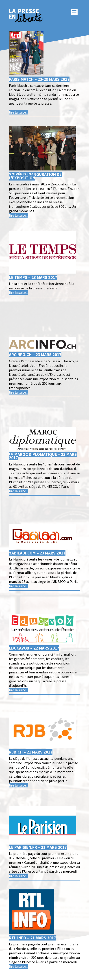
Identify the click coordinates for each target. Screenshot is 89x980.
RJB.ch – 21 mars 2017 (31, 752)
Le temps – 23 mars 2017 (33, 277)
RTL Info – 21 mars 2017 (33, 938)
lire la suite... (18, 112)
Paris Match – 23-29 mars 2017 (39, 79)
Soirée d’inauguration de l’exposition (35, 176)
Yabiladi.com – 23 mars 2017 (37, 553)
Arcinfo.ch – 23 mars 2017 (35, 355)
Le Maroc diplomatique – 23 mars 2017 (43, 456)
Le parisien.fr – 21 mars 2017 (38, 847)
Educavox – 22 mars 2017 (34, 648)
